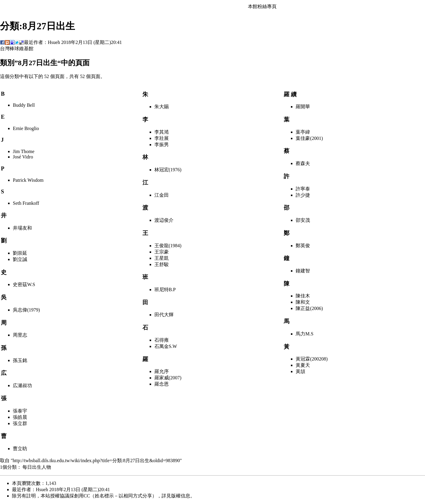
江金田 (162, 195)
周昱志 (20, 335)
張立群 (20, 423)
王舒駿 (162, 264)
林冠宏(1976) (168, 170)
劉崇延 (20, 253)
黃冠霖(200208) (312, 359)
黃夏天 (303, 365)
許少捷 (303, 195)
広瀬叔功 (22, 385)
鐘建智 (303, 271)
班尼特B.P (165, 290)
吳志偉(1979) (26, 310)
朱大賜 (162, 107)
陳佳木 (303, 296)
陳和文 (303, 302)
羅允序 (162, 371)
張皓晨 (20, 417)
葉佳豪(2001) (309, 138)
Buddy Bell (24, 105)
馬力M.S (304, 334)
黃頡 (300, 371)
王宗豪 (162, 252)
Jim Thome (24, 151)
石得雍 (162, 340)
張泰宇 (20, 411)
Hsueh (54, 42)
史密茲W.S (24, 284)
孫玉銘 (20, 360)
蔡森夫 (303, 163)
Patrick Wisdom (28, 180)
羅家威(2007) (168, 378)
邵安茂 (303, 220)
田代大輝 (164, 315)
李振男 (162, 145)
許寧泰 (303, 189)
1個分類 (8, 467)
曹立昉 (20, 449)
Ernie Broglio (26, 128)
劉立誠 (20, 259)
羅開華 (303, 107)
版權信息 (181, 496)
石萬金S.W (166, 346)
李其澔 (162, 132)
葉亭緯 (303, 132)
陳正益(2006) (309, 308)
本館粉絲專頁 (262, 6)
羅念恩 (162, 384)
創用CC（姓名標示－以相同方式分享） (115, 496)
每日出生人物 (37, 467)
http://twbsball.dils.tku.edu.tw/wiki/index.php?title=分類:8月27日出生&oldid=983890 (96, 461)
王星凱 (162, 258)
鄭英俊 (303, 246)
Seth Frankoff (26, 203)
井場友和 (22, 228)
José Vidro (23, 157)
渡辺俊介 (164, 220)
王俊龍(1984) (168, 246)
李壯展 (162, 138)
